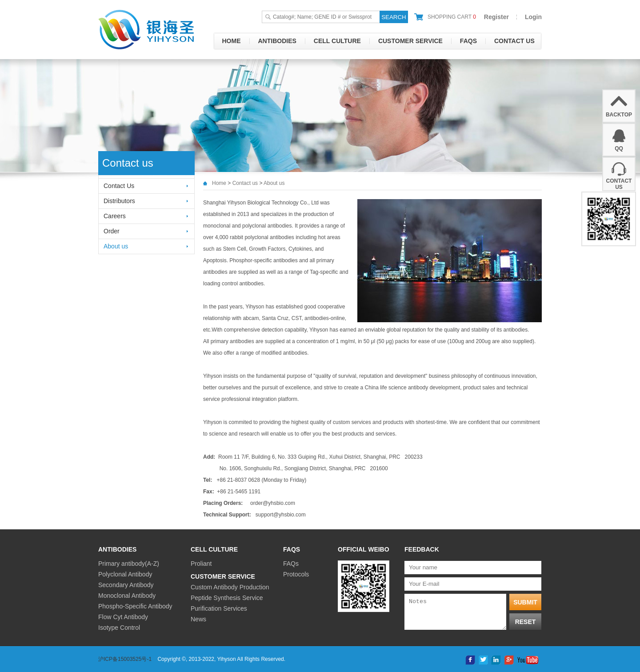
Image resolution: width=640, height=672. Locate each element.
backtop (619, 115)
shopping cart (452, 17)
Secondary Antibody (126, 585)
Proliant (201, 564)
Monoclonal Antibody (127, 596)
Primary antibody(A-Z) (129, 564)
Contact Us (119, 186)
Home (232, 41)
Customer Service (410, 41)
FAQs (468, 41)
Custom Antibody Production (230, 587)
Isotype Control (119, 628)
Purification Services (219, 608)
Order (112, 231)
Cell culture (337, 41)
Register (496, 17)
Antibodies (277, 41)
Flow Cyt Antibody (123, 617)
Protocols (296, 574)
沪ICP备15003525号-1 (125, 659)
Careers (115, 216)
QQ (619, 148)
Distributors (119, 201)
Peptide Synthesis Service (227, 598)
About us (116, 246)
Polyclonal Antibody (125, 574)
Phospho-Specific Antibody (135, 606)
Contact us (514, 41)
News (198, 619)
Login (533, 17)
